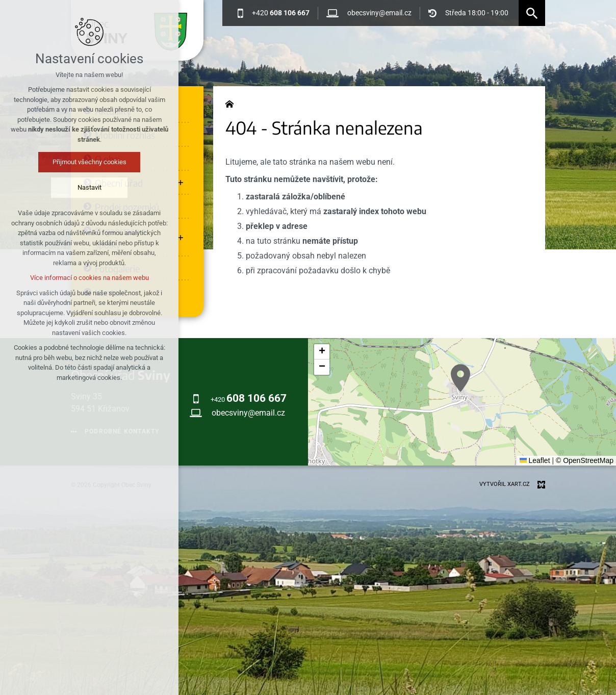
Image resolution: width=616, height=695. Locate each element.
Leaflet (535, 460)
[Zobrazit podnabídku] (181, 183)
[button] (460, 378)
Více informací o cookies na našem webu (89, 278)
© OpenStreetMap (585, 460)
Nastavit (89, 187)
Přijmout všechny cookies (89, 162)
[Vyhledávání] (532, 13)
